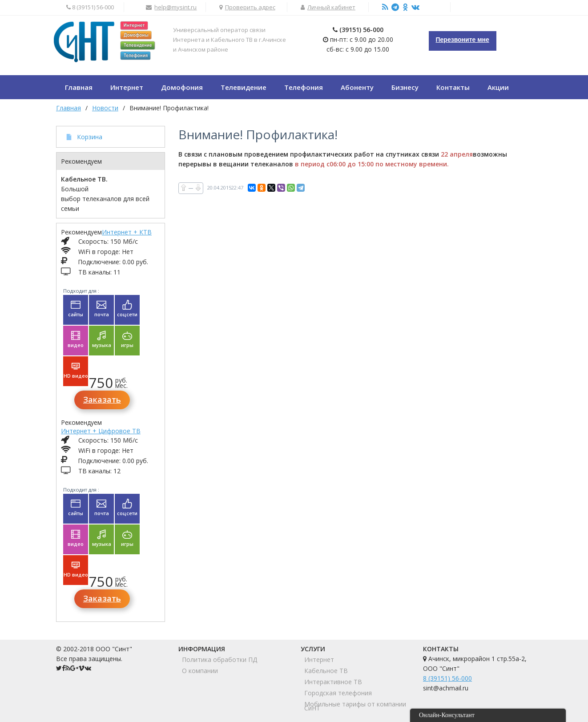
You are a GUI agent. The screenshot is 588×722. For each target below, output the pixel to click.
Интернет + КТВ (127, 232)
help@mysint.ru (175, 7)
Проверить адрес (250, 7)
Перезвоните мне (463, 40)
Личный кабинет (331, 7)
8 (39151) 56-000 (447, 678)
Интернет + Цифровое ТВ (101, 431)
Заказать (102, 399)
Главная (68, 108)
